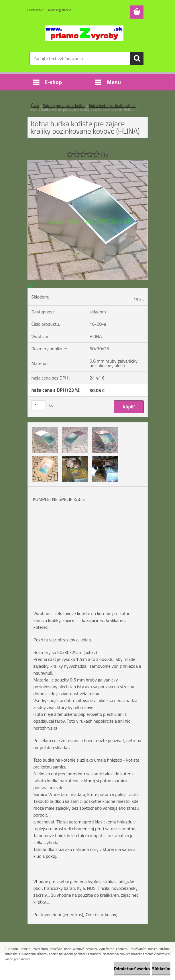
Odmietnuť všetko (132, 969)
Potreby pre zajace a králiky (64, 106)
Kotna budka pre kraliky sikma (112, 106)
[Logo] (84, 33)
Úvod (35, 106)
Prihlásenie (35, 10)
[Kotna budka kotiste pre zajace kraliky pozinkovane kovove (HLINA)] (88, 162)
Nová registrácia (60, 10)
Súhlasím (161, 969)
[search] (137, 58)
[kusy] (39, 405)
